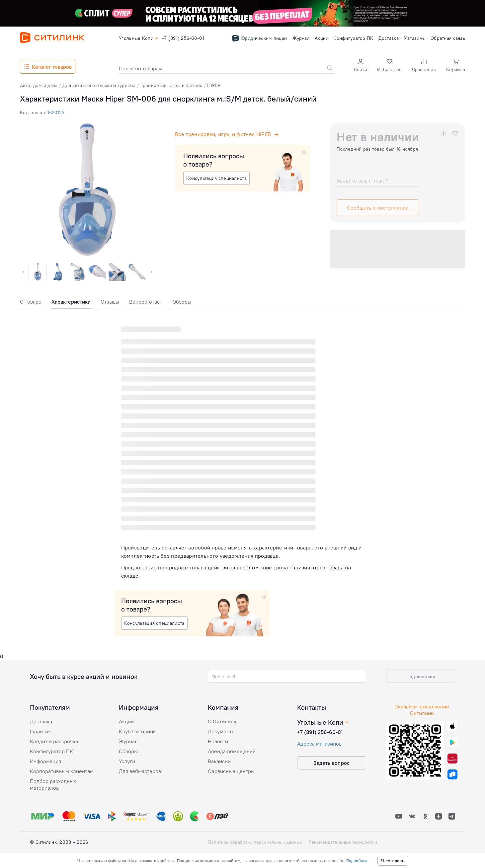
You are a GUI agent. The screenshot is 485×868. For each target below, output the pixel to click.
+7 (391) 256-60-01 (320, 732)
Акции (126, 721)
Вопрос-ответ (146, 302)
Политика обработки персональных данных (255, 842)
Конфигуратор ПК (51, 751)
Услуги (127, 761)
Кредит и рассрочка (54, 741)
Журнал (128, 741)
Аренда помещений (232, 751)
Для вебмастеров (140, 771)
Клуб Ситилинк (137, 731)
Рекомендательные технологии (343, 842)
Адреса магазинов (319, 744)
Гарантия (40, 731)
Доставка (41, 721)
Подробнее (357, 861)
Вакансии (219, 761)
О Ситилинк (222, 721)
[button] (361, 66)
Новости (218, 741)
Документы (222, 731)
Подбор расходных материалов (53, 784)
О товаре (31, 302)
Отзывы (110, 302)
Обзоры (182, 302)
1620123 (56, 112)
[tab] (31, 303)
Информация (45, 761)
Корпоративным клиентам (62, 771)
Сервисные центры (231, 771)
